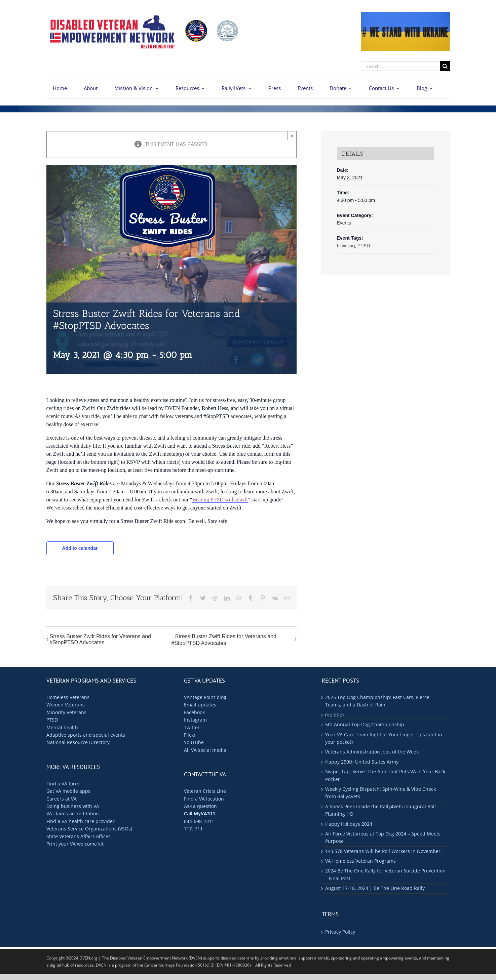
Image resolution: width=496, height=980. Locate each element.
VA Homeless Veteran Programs (360, 861)
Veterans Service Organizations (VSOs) (89, 829)
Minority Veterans (66, 712)
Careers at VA (62, 799)
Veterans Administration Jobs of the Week (372, 752)
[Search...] (400, 66)
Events (344, 223)
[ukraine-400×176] (405, 15)
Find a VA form (63, 784)
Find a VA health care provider (81, 821)
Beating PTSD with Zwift (220, 500)
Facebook (194, 712)
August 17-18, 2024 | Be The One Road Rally (375, 888)
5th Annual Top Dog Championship (365, 724)
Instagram (195, 720)
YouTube (194, 742)
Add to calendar (80, 548)
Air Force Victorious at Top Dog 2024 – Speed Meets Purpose (383, 837)
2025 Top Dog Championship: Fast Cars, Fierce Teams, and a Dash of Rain (377, 701)
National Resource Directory (78, 742)
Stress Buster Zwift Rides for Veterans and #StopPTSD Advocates (100, 639)
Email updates (200, 705)
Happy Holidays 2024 (349, 824)
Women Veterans (66, 705)
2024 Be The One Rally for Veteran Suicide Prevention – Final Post (385, 874)
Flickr (190, 735)
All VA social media (205, 750)
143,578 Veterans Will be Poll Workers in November (383, 851)
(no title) (334, 715)
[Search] (445, 66)
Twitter (192, 727)
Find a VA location (204, 799)
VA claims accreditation (73, 813)
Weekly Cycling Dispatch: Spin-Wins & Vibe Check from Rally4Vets (380, 793)
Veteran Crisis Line (205, 791)
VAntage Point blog (205, 697)
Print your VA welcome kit (75, 844)
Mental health (62, 727)
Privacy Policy (340, 932)
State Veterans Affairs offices (79, 836)
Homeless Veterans (68, 697)
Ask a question (200, 806)
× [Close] (292, 136)
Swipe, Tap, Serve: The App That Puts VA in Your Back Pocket (385, 775)
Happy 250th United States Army (362, 762)
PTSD (364, 246)
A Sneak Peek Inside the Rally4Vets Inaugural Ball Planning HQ (380, 810)
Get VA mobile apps (68, 791)
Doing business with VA (73, 806)
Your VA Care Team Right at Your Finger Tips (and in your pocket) (384, 738)
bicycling (346, 246)
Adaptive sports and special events (86, 735)
